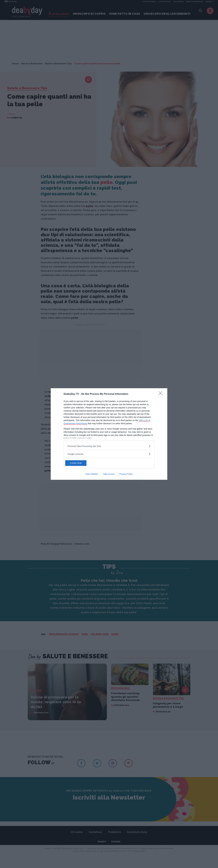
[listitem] (109, 446)
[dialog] (109, 434)
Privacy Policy (126, 474)
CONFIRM (80, 463)
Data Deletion (92, 474)
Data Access (109, 474)
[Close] (161, 394)
